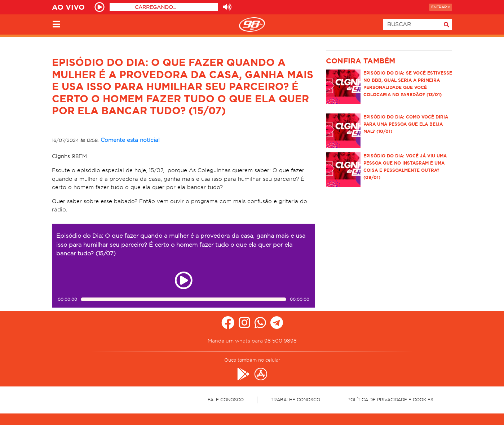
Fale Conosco (226, 400)
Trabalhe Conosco (295, 400)
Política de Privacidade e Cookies (390, 400)
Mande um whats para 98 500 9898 (252, 341)
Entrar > (441, 7)
